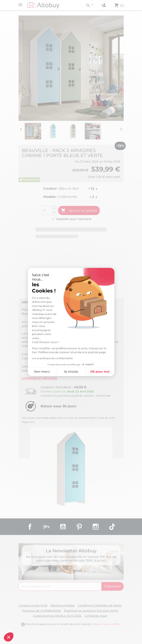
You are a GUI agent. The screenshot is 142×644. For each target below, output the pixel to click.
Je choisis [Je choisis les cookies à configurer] (71, 372)
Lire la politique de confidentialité (52, 358)
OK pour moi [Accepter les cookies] (100, 372)
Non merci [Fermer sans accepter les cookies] (42, 372)
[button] (9, 637)
